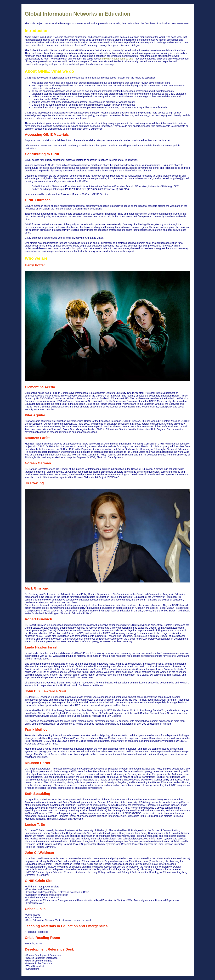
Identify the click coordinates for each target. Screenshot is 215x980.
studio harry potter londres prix (117, 59)
